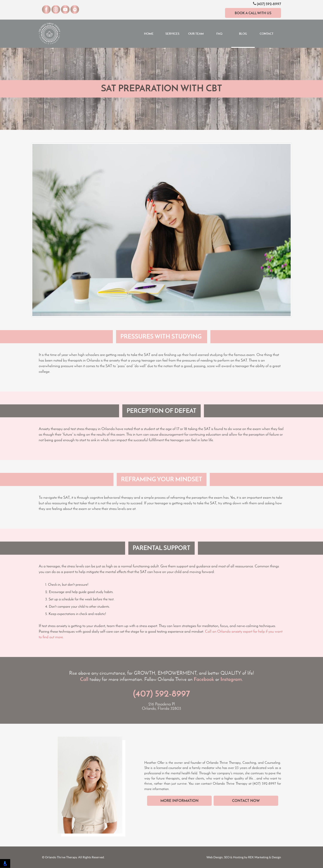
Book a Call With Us (253, 13)
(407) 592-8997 (267, 4)
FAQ (219, 34)
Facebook (204, 679)
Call (84, 679)
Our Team (196, 34)
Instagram (231, 679)
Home (149, 34)
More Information (179, 801)
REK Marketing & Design (265, 857)
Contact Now (246, 801)
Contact (267, 34)
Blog (243, 34)
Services (172, 34)
